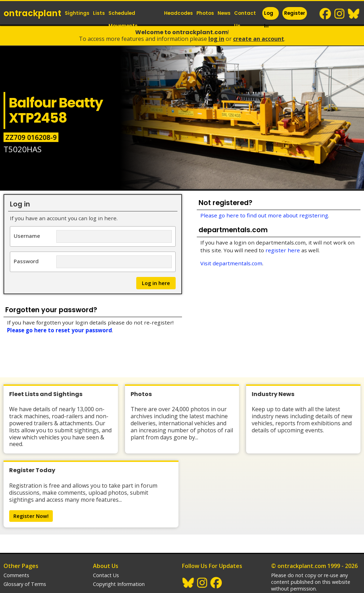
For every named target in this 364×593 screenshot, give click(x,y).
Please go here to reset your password (59, 330)
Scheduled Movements (123, 20)
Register (295, 13)
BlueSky (354, 14)
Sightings (77, 13)
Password (26, 261)
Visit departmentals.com (231, 263)
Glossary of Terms (25, 538)
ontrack (32, 13)
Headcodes (178, 13)
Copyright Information (119, 538)
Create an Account (259, 39)
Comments (16, 529)
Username (27, 236)
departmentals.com (294, 570)
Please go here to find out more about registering (264, 215)
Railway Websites (295, 552)
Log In (269, 20)
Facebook (326, 14)
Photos (205, 13)
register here (283, 250)
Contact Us (245, 20)
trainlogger (284, 561)
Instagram (340, 14)
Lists (99, 13)
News (224, 13)
